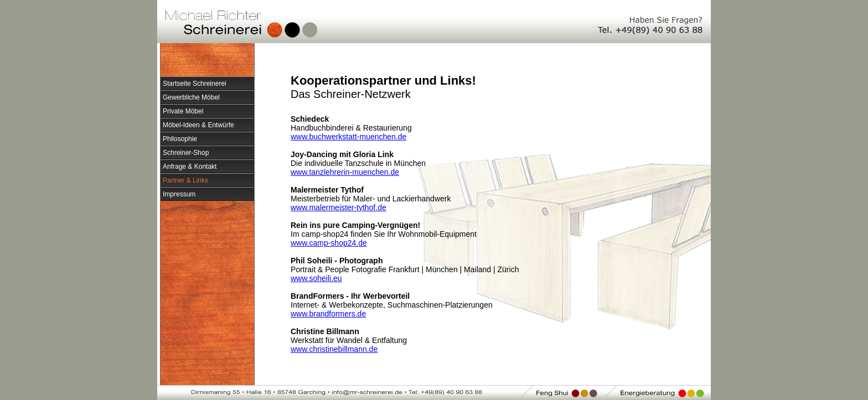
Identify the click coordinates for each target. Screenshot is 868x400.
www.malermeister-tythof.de (339, 207)
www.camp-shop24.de (329, 243)
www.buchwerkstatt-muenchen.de (348, 137)
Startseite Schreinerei (195, 84)
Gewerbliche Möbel (191, 97)
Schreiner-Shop (186, 153)
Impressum (179, 194)
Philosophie (180, 139)
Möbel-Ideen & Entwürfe (198, 125)
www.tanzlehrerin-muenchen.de (345, 172)
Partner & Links (185, 180)
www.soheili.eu (316, 278)
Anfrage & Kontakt (190, 167)
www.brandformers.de (328, 314)
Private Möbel (183, 111)
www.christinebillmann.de (334, 349)
